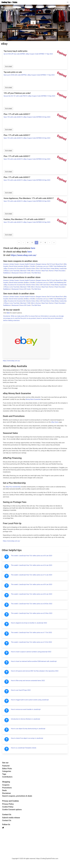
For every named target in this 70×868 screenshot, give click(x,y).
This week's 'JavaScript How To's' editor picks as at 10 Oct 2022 (31, 642)
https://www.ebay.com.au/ (24, 255)
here (33, 248)
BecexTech (60, 264)
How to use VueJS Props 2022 (21, 690)
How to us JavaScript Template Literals (24, 748)
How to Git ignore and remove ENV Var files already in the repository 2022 (35, 671)
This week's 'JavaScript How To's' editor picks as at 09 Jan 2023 (32, 584)
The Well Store (36, 273)
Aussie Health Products (28, 264)
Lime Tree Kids (15, 271)
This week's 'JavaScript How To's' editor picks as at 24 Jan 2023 (32, 565)
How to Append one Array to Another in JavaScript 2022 (29, 623)
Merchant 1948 (25, 271)
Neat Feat (45, 271)
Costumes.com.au (42, 266)
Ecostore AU (12, 268)
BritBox (27, 266)
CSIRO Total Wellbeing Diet (58, 266)
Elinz (38, 268)
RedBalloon (7, 273)
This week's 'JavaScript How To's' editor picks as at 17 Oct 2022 (31, 633)
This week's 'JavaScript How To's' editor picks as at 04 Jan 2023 (32, 594)
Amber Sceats (14, 264)
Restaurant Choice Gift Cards (21, 273)
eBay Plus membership (13, 487)
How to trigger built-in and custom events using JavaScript (30, 700)
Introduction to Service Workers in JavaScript (25, 719)
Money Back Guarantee (33, 399)
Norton (52, 271)
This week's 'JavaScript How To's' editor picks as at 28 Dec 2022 (32, 604)
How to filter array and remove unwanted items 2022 (28, 681)
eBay (6, 268)
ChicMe (33, 266)
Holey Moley (55, 268)
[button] (68, 2)
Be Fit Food (51, 264)
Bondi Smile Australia (16, 266)
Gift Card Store (45, 268)
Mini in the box (36, 271)
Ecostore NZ (21, 268)
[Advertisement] (16, 843)
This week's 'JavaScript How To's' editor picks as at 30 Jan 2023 (32, 556)
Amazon (6, 264)
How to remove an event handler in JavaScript (26, 709)
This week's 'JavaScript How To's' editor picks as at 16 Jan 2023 (32, 575)
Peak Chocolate (60, 271)
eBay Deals (55, 422)
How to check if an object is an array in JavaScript (27, 738)
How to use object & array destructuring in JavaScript (28, 729)
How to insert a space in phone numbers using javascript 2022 (31, 652)
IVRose (6, 271)
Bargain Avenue (41, 264)
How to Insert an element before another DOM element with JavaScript (34, 661)
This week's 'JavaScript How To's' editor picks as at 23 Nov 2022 (32, 613)
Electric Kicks (31, 268)
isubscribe (63, 268)
